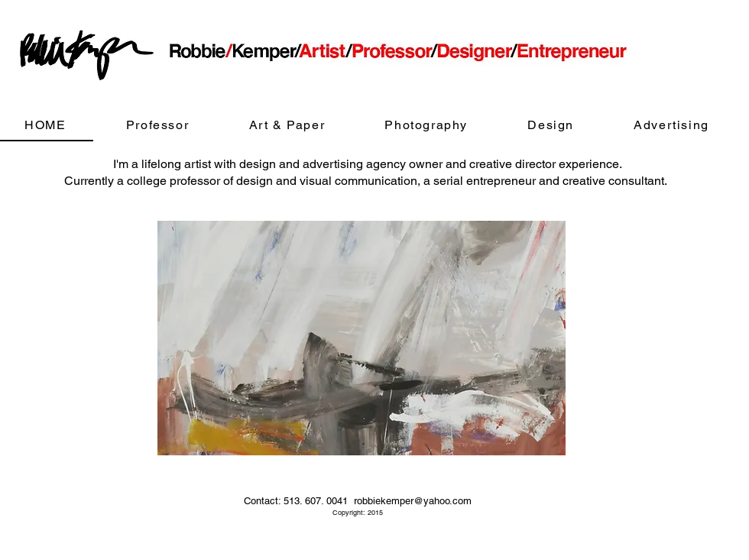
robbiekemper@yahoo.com (413, 501)
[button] (362, 338)
